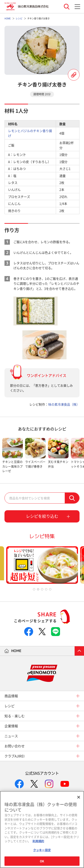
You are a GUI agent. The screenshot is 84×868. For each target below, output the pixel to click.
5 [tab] (50, 589)
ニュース (11, 736)
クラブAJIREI (14, 756)
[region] (42, 829)
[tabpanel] (13, 456)
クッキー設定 (42, 850)
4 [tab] (46, 589)
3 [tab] (42, 589)
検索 (72, 498)
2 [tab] (38, 589)
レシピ (10, 706)
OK (42, 861)
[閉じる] (79, 797)
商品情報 (11, 696)
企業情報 (11, 726)
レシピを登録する (74, 75)
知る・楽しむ (15, 716)
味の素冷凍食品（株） (64, 404)
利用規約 (38, 841)
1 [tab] (34, 589)
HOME (16, 651)
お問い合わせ (15, 746)
